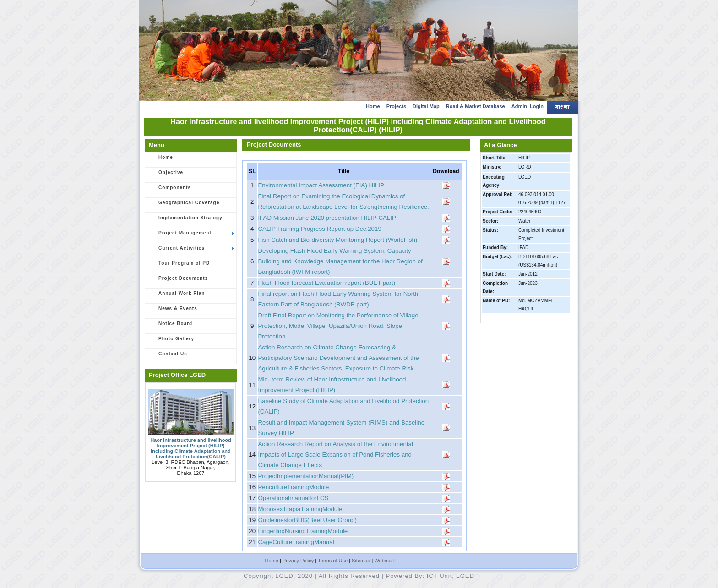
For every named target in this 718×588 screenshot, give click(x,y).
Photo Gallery (171, 342)
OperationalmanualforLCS (293, 498)
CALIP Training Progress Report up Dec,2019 (319, 229)
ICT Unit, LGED (451, 576)
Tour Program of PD (179, 266)
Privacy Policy (298, 561)
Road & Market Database (476, 106)
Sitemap (361, 561)
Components (170, 191)
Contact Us (168, 357)
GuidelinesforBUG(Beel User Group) (307, 520)
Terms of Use (333, 561)
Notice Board (170, 327)
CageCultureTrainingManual (296, 542)
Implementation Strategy (185, 221)
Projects (396, 106)
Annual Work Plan (177, 296)
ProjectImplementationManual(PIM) (306, 476)
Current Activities (191, 251)
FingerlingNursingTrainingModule (303, 531)
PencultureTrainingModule (293, 487)
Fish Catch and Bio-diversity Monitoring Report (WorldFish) (337, 240)
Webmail (384, 561)
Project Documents (178, 281)
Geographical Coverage (184, 206)
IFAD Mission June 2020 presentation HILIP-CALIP (327, 218)
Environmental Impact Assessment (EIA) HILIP (321, 185)
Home (373, 106)
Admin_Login (528, 106)
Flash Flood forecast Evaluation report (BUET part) (326, 283)
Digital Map (426, 106)
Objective (166, 175)
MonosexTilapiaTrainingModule (300, 509)
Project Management (191, 236)
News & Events (173, 311)
